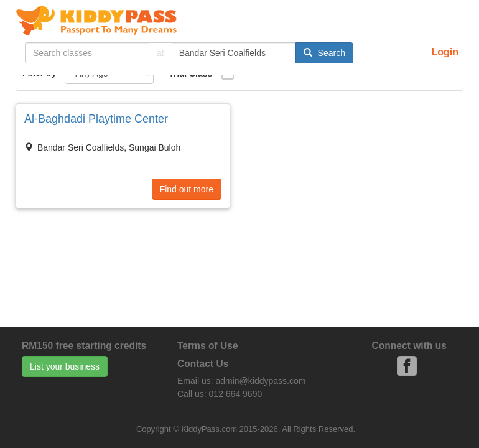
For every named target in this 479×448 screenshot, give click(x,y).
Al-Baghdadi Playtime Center (96, 119)
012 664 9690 (236, 394)
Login (445, 52)
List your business (65, 366)
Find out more (187, 189)
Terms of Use (208, 346)
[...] (87, 53)
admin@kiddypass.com (260, 381)
